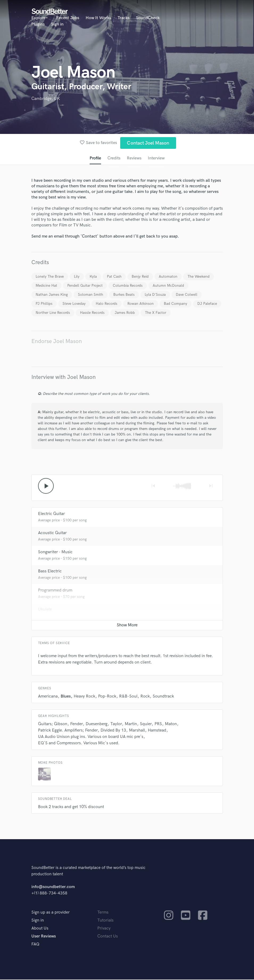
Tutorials (105, 921)
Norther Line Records (53, 313)
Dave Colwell (187, 295)
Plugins (38, 24)
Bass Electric (50, 572)
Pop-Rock (107, 697)
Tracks (124, 18)
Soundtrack (163, 697)
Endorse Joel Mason (57, 342)
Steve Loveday (74, 304)
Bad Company (176, 304)
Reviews (134, 159)
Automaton (168, 277)
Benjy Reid (140, 277)
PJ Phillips (44, 304)
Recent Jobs (68, 18)
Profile (95, 159)
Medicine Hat (46, 286)
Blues (66, 697)
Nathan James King (52, 295)
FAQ (35, 945)
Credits (114, 159)
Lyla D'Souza (155, 295)
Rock (145, 697)
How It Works (98, 18)
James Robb (125, 313)
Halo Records (107, 304)
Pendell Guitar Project (85, 286)
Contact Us (108, 937)
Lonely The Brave (50, 277)
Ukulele (45, 610)
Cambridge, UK (46, 99)
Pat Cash (114, 277)
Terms (103, 913)
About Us (40, 929)
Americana (48, 697)
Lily (77, 277)
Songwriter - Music (55, 553)
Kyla (93, 277)
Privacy (104, 929)
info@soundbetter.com (53, 887)
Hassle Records (92, 313)
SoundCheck (148, 18)
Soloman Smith (91, 295)
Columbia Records (128, 286)
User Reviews (44, 937)
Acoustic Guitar (52, 533)
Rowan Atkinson (141, 304)
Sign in (57, 24)
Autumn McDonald (168, 286)
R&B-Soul (128, 697)
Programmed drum (55, 591)
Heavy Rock (84, 697)
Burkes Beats (124, 295)
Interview (157, 159)
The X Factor (156, 313)
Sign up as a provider (51, 913)
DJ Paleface (207, 304)
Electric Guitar (51, 514)
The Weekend (199, 277)
